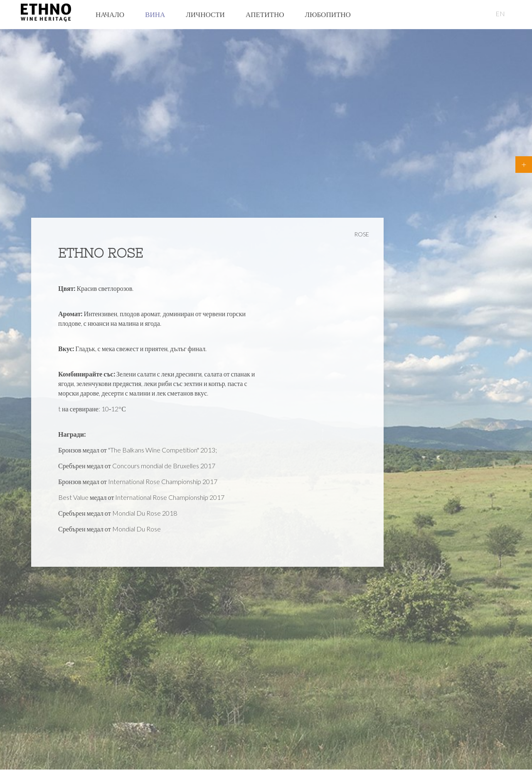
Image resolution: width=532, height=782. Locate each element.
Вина (155, 14)
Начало (110, 14)
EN (500, 14)
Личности (205, 14)
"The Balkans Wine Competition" (154, 450)
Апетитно (265, 14)
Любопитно (328, 14)
